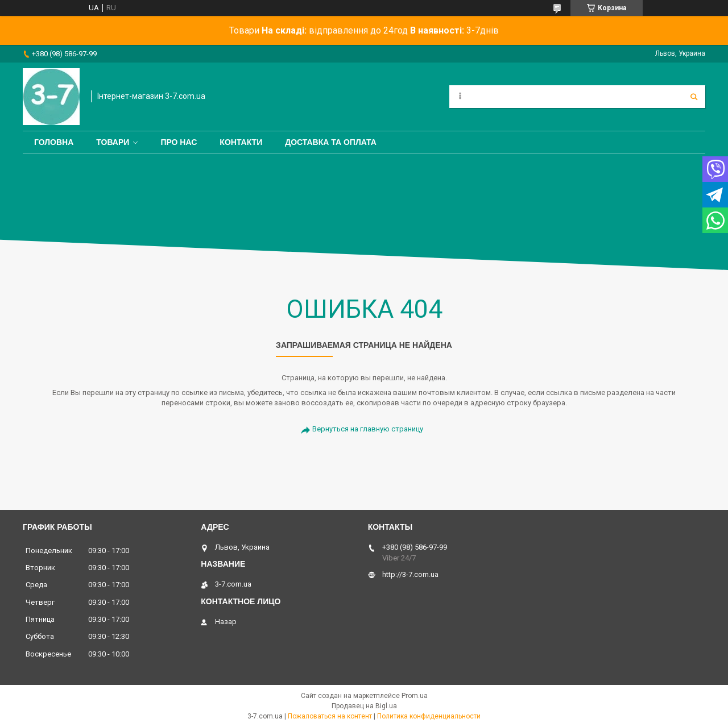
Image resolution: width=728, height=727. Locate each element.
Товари (113, 142)
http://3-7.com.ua (410, 574)
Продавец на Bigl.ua (364, 706)
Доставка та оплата (331, 142)
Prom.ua (415, 696)
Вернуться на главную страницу (368, 429)
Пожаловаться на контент (330, 716)
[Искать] (694, 97)
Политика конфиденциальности (429, 716)
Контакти (241, 142)
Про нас (179, 142)
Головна (54, 142)
